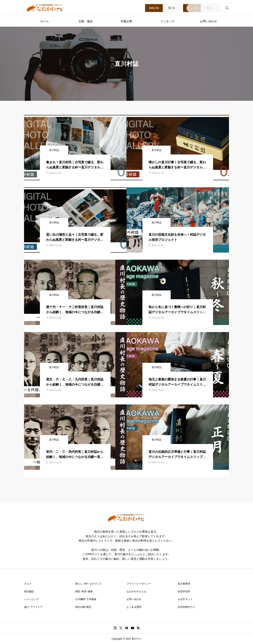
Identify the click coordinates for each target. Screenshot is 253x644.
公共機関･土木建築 (86, 599)
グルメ (28, 584)
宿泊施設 (29, 591)
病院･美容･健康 (84, 591)
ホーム (45, 21)
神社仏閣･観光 (83, 607)
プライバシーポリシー (139, 584)
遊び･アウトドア (33, 607)
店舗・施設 (86, 21)
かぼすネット (185, 599)
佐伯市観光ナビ (186, 607)
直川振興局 (184, 584)
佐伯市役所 (184, 591)
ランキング (167, 21)
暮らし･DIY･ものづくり (88, 584)
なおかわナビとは (136, 591)
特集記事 (126, 21)
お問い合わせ (208, 21)
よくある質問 (134, 607)
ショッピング (31, 599)
